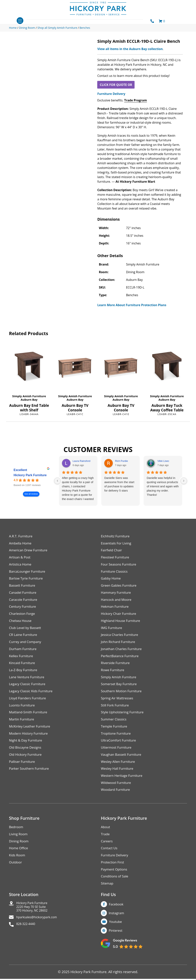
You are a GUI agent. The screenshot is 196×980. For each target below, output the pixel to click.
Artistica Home (21, 565)
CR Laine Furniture (24, 638)
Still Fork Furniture (116, 711)
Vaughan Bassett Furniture (122, 762)
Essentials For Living (117, 544)
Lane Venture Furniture (28, 682)
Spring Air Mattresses (118, 704)
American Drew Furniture (29, 551)
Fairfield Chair (112, 551)
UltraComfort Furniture (119, 748)
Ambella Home (21, 544)
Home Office (19, 858)
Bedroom (16, 836)
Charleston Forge (23, 616)
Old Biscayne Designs (26, 755)
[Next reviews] (184, 481)
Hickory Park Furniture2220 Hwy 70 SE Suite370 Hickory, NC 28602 (34, 919)
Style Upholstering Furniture (123, 718)
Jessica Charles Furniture (121, 638)
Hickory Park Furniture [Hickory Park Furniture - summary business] (30, 475)
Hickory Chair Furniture (120, 616)
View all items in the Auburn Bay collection (130, 49)
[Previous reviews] (57, 481)
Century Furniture (23, 609)
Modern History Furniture (29, 740)
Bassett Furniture (23, 587)
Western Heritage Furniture (123, 784)
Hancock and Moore (117, 602)
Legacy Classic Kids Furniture (32, 697)
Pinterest (116, 943)
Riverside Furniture (116, 667)
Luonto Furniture (23, 711)
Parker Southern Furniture (30, 777)
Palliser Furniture (23, 769)
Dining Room (19, 851)
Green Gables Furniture (120, 587)
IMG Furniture (112, 631)
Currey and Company (26, 646)
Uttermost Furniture (117, 755)
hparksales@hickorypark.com (40, 931)
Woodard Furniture (116, 799)
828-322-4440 (27, 938)
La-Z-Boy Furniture (24, 675)
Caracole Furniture (24, 602)
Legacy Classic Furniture (28, 689)
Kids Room (18, 865)
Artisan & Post (20, 558)
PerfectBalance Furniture (121, 660)
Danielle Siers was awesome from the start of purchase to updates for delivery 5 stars (119, 484)
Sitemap (107, 894)
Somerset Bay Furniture (120, 689)
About (106, 836)
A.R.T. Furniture (21, 536)
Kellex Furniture (22, 660)
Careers (107, 851)
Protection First (113, 873)
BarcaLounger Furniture (28, 573)
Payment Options (115, 880)
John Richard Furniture (119, 646)
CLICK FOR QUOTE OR (116, 85)
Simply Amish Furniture (29, 396)
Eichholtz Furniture (116, 536)
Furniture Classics (115, 573)
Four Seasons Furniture (120, 565)
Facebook (117, 915)
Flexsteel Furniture (116, 558)
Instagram (117, 925)
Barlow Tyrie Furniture (27, 580)
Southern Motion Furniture (122, 697)
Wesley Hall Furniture (118, 777)
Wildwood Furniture (117, 791)
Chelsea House (21, 624)
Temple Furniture (115, 733)
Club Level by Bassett (26, 631)
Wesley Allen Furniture (119, 769)
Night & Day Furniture (27, 748)
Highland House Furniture (122, 624)
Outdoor (16, 873)
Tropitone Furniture (117, 740)
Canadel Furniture (23, 595)
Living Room (19, 843)
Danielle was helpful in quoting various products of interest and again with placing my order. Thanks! (163, 486)
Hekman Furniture (116, 609)
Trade (105, 843)
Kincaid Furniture (23, 667)
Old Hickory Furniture (26, 762)
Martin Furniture (22, 726)
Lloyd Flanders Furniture (29, 704)
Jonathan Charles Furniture (122, 653)
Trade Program (136, 100)
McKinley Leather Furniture (31, 733)
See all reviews (31, 494)
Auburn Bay (29, 400)
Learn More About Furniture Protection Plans (132, 305)
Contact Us (110, 858)
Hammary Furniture (117, 595)
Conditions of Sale (115, 887)
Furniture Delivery (111, 94)
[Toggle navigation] (20, 21)
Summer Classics (114, 726)
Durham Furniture (24, 653)
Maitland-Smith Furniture (29, 718)
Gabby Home (111, 580)
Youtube (116, 934)
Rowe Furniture (113, 675)
